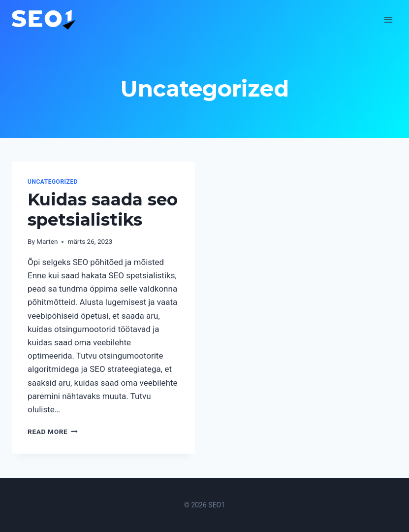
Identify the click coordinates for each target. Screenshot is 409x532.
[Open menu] (388, 19)
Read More (53, 432)
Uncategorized (53, 182)
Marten (47, 241)
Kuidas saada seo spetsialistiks (103, 210)
